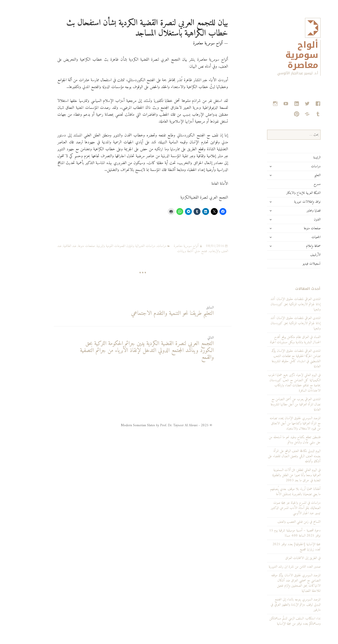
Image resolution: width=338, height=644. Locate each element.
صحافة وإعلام (295, 246)
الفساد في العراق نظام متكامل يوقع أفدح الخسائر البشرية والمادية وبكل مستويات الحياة (277, 340)
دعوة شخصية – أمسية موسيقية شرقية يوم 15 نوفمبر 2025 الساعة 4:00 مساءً (277, 533)
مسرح (299, 184)
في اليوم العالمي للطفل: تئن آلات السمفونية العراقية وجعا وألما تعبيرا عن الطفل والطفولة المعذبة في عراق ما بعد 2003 (278, 475)
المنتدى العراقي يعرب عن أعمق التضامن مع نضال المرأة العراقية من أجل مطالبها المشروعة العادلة (277, 404)
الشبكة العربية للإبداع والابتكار (285, 193)
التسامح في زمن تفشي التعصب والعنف (281, 522)
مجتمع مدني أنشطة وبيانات (174, 251)
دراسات (298, 166)
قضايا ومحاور (295, 211)
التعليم (299, 175)
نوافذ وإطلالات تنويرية (289, 202)
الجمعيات (298, 237)
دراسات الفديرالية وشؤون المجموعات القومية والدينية (108, 246)
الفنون (299, 219)
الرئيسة (299, 158)
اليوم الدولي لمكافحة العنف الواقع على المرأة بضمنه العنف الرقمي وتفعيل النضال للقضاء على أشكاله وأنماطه (276, 456)
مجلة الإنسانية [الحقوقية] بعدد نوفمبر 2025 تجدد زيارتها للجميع (278, 547)
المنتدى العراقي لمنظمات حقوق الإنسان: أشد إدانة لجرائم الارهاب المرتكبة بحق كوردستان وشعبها (277, 323)
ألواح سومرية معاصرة (284, 55)
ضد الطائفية (52, 246)
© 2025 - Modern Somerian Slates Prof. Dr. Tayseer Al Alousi (148, 425)
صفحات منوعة (294, 228)
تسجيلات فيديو (293, 264)
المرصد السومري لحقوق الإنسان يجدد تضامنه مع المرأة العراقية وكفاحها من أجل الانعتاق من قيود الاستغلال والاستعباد (277, 423)
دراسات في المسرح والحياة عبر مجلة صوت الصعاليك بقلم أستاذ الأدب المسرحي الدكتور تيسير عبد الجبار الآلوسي (278, 508)
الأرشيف (297, 255)
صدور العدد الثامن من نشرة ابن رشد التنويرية (276, 567)
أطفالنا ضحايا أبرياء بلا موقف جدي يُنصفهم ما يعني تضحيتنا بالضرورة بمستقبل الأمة (277, 492)
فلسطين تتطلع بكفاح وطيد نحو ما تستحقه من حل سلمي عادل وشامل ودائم (277, 440)
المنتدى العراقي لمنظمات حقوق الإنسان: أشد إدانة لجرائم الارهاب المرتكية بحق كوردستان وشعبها (277, 304)
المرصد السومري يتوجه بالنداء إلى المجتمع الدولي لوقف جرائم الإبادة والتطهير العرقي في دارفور (277, 605)
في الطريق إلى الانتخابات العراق (285, 558)
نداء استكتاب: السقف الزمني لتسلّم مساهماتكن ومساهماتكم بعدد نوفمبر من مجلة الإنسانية (277, 621)
